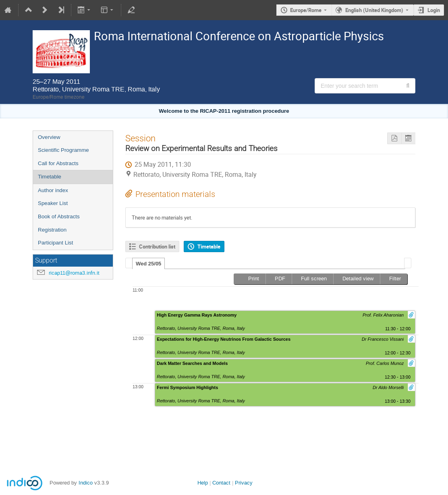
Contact (221, 483)
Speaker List (53, 203)
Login (434, 10)
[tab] (148, 263)
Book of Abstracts (59, 216)
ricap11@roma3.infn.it (74, 273)
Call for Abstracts (58, 163)
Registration (52, 230)
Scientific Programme (63, 150)
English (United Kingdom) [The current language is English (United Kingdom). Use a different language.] (374, 10)
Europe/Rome (306, 10)
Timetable (50, 177)
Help (203, 483)
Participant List (55, 243)
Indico (86, 483)
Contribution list (157, 246)
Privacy (244, 483)
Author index (53, 190)
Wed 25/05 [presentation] (148, 264)
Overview (49, 137)
